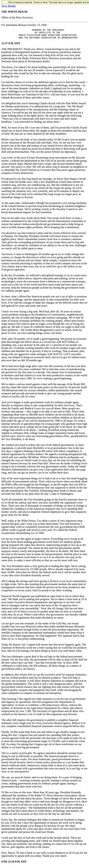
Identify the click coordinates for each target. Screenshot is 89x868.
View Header (9, 6)
